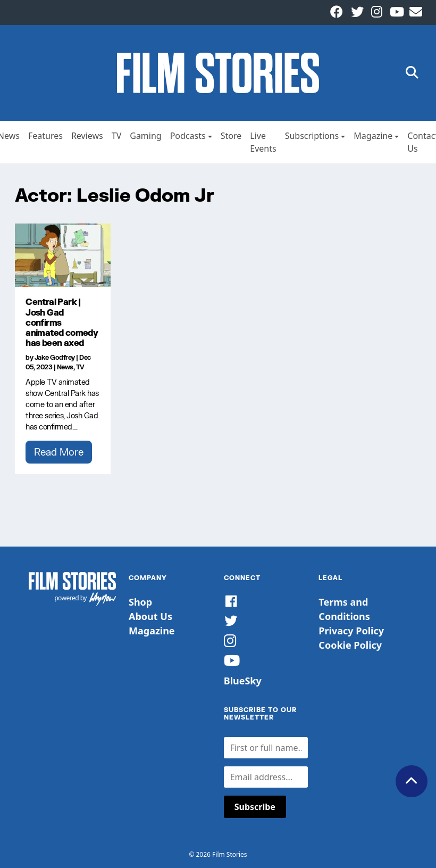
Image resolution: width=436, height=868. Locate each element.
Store (231, 136)
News (65, 367)
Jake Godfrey (55, 357)
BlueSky (243, 681)
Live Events (263, 142)
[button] (412, 73)
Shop (140, 602)
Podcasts (188, 136)
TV (117, 136)
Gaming (145, 136)
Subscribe (255, 807)
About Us (150, 616)
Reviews (87, 136)
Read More (59, 452)
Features (45, 136)
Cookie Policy (350, 645)
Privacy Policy (351, 631)
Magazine (373, 136)
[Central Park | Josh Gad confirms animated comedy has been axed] (63, 255)
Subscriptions (312, 136)
